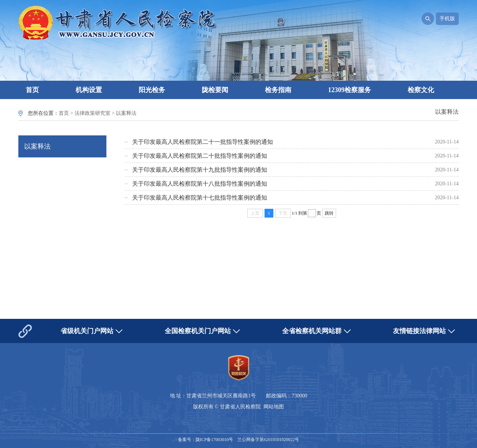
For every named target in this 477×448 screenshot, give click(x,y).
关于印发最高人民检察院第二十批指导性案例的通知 (200, 156)
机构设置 (89, 90)
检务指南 (278, 90)
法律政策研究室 (92, 113)
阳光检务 (152, 90)
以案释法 (126, 113)
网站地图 (274, 407)
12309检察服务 (349, 90)
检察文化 (421, 90)
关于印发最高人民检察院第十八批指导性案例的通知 (200, 184)
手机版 (447, 19)
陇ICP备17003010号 (214, 440)
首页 (32, 90)
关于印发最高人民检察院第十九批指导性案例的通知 (200, 170)
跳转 (329, 213)
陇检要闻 (215, 90)
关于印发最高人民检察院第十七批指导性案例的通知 (200, 198)
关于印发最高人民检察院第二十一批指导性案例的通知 (203, 142)
